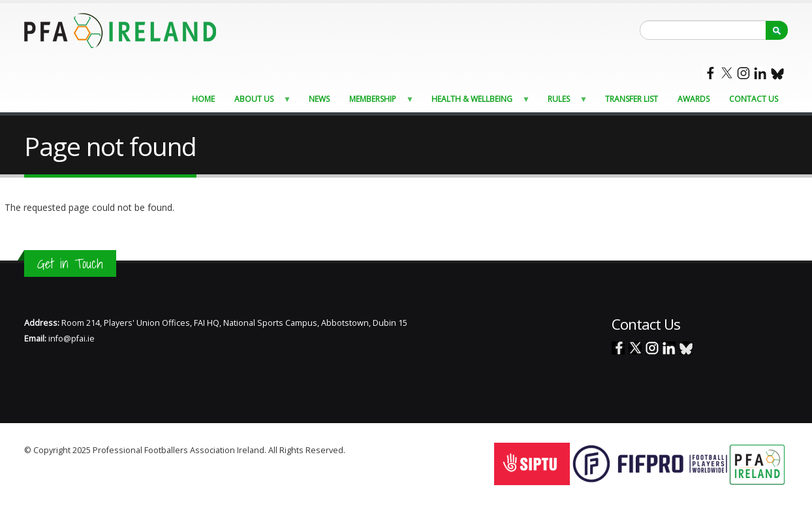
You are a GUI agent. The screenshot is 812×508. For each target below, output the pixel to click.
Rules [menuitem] (564, 102)
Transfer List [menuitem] (632, 99)
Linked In (760, 73)
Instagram (743, 73)
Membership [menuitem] (378, 102)
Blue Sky (777, 73)
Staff (356, 450)
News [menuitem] (319, 99)
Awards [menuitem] (694, 99)
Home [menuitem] (203, 99)
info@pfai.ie (71, 339)
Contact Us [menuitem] (754, 99)
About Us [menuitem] (259, 102)
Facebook (710, 73)
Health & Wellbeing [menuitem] (477, 102)
